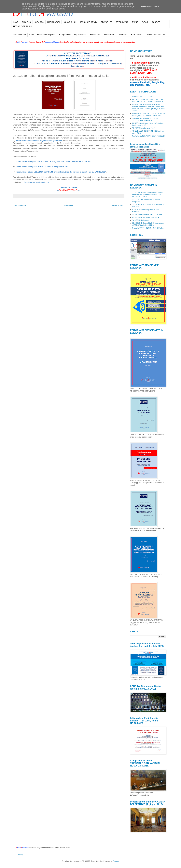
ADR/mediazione (19, 35)
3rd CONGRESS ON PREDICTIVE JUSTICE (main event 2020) (145, 119)
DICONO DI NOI (70, 22)
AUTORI (145, 22)
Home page (69, 206)
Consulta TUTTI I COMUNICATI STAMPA (148, 228)
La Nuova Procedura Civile (156, 35)
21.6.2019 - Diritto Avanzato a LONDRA (147, 214)
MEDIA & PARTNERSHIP (23, 26)
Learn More (146, 6)
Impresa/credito (80, 35)
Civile (31, 35)
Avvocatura (123, 35)
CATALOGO (39, 22)
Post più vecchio (117, 206)
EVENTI (135, 22)
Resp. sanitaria (136, 35)
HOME (16, 22)
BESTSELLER (107, 22)
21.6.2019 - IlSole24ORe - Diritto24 (145, 217)
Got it (157, 6)
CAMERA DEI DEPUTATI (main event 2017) (149, 136)
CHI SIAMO (26, 22)
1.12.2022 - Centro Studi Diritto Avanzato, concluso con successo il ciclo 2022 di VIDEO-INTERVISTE (148, 195)
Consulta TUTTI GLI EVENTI (143, 97)
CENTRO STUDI (122, 22)
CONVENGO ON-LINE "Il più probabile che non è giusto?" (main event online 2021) (148, 114)
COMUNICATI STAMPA (89, 22)
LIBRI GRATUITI (54, 22)
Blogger (116, 861)
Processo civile (109, 35)
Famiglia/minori (65, 35)
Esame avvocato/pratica (46, 35)
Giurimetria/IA (95, 35)
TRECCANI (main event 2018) (144, 128)
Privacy (20, 854)
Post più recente (20, 206)
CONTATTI (156, 22)
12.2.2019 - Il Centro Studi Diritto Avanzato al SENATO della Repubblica (148, 224)
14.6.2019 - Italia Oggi (141, 220)
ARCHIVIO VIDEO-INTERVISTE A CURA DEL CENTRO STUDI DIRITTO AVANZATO (149, 101)
